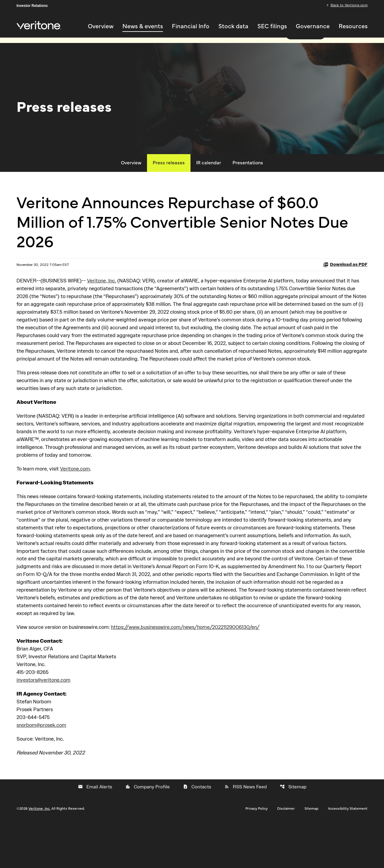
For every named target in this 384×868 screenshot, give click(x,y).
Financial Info (191, 27)
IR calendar (209, 176)
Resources (353, 27)
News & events (143, 27)
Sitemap (293, 833)
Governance (313, 27)
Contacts (197, 833)
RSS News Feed (246, 833)
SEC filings (272, 27)
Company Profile (148, 833)
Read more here (305, 47)
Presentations (248, 176)
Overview (101, 27)
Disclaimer (286, 854)
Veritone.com (79, 497)
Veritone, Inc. (107, 294)
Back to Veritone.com (349, 5)
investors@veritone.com (45, 724)
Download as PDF (345, 278)
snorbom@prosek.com (43, 770)
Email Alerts (95, 833)
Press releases (169, 176)
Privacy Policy (256, 854)
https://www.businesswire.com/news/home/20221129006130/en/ (199, 669)
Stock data (233, 27)
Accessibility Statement (348, 854)
